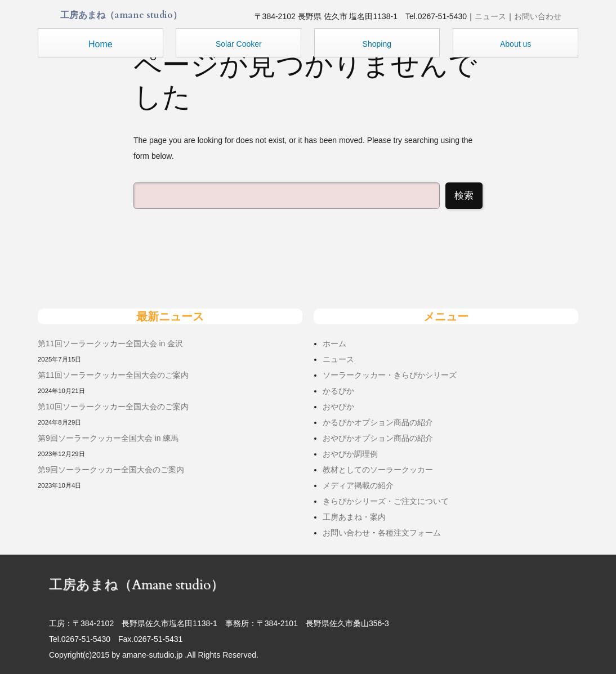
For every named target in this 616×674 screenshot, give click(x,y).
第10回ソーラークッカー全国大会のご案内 (113, 407)
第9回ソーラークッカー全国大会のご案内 (111, 470)
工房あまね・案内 (354, 517)
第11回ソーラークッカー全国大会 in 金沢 (110, 343)
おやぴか (338, 407)
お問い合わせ (538, 16)
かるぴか (338, 391)
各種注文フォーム (409, 533)
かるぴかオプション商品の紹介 (378, 422)
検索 (464, 196)
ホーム (334, 343)
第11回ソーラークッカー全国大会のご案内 (113, 375)
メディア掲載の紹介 (358, 485)
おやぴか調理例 (350, 454)
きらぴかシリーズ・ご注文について (386, 501)
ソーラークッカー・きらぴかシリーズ (390, 375)
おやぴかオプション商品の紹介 (378, 438)
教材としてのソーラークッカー (378, 470)
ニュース (490, 16)
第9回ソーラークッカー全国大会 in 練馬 (108, 438)
